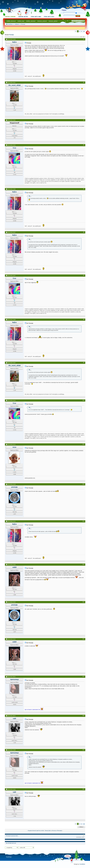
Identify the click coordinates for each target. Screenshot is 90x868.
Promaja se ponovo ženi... (12, 836)
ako (7, 843)
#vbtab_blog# (23, 17)
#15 (83, 602)
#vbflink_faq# (21, 21)
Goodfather (82, 864)
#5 (84, 189)
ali (9, 843)
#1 (84, 39)
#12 (83, 484)
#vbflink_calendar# (31, 21)
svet (15, 843)
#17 (83, 676)
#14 (83, 564)
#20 (83, 789)
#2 (84, 82)
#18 (83, 716)
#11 (83, 444)
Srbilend (17, 24)
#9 (84, 363)
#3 (84, 120)
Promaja (11, 35)
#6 (84, 232)
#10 (83, 400)
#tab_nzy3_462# (36, 17)
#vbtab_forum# (10, 17)
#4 (84, 145)
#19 (83, 750)
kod (13, 843)
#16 (83, 639)
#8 (84, 319)
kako (10, 843)
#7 (84, 275)
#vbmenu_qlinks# (53, 21)
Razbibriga (9, 857)
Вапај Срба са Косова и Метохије (54, 831)
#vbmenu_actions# (42, 21)
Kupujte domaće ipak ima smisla (36, 831)
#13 (83, 521)
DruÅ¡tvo (10, 24)
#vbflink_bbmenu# (11, 21)
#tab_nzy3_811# (49, 17)
